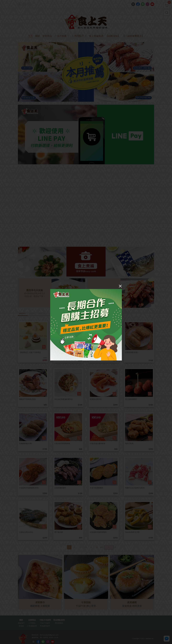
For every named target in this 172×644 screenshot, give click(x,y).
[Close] (120, 286)
